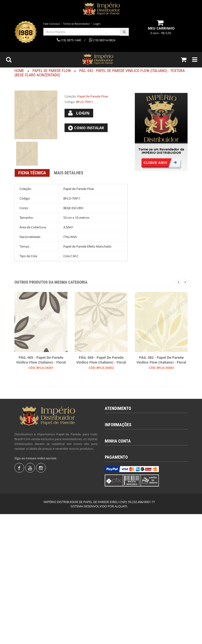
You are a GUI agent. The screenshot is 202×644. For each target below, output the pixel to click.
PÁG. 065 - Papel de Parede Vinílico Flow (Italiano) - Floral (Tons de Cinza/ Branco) (41, 360)
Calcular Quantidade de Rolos (130, 506)
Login (97, 24)
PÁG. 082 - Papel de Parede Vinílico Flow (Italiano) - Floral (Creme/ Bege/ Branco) (161, 360)
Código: (70, 102)
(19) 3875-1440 (119, 429)
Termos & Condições (123, 498)
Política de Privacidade (125, 530)
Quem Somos (118, 489)
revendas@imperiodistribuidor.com (135, 445)
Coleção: (71, 96)
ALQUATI (121, 636)
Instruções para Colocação (127, 514)
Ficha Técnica (32, 173)
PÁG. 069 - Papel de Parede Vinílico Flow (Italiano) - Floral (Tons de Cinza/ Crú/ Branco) (101, 360)
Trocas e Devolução (122, 522)
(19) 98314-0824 (120, 437)
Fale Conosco (52, 24)
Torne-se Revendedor (76, 24)
